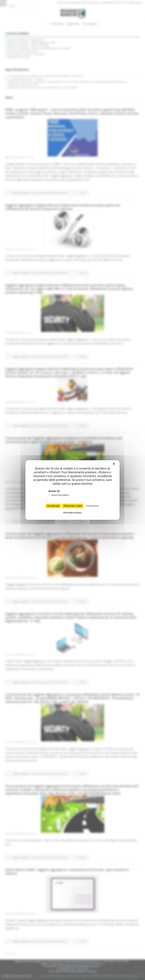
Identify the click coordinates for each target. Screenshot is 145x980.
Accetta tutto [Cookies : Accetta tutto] (53, 506)
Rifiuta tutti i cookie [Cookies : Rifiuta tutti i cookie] (73, 506)
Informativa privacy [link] (72, 513)
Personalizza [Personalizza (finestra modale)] (92, 506)
